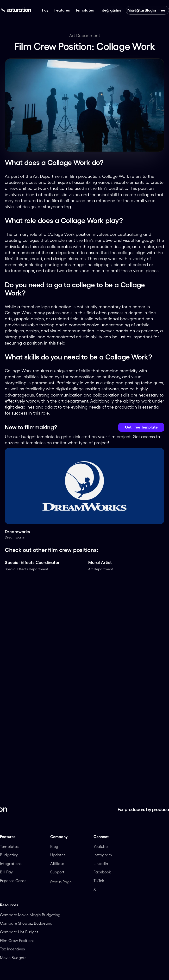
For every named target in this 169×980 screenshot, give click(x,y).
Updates (58, 855)
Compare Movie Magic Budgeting (30, 915)
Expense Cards (13, 881)
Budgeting (9, 855)
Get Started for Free (147, 10)
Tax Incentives (12, 949)
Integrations (11, 864)
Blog (54, 846)
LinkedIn (101, 864)
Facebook (102, 872)
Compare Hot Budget (19, 932)
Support (57, 872)
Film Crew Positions (17, 941)
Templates (9, 846)
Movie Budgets (13, 958)
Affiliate (58, 864)
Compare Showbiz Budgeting (26, 923)
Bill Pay (6, 872)
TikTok (99, 881)
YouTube (101, 846)
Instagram (103, 855)
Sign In (113, 10)
